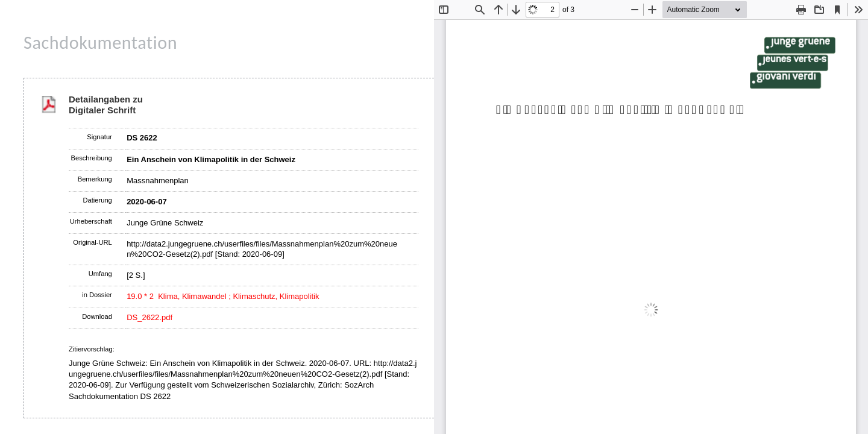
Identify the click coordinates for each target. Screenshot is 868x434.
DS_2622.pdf (149, 317)
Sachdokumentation (100, 42)
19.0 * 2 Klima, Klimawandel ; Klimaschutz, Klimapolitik (223, 296)
